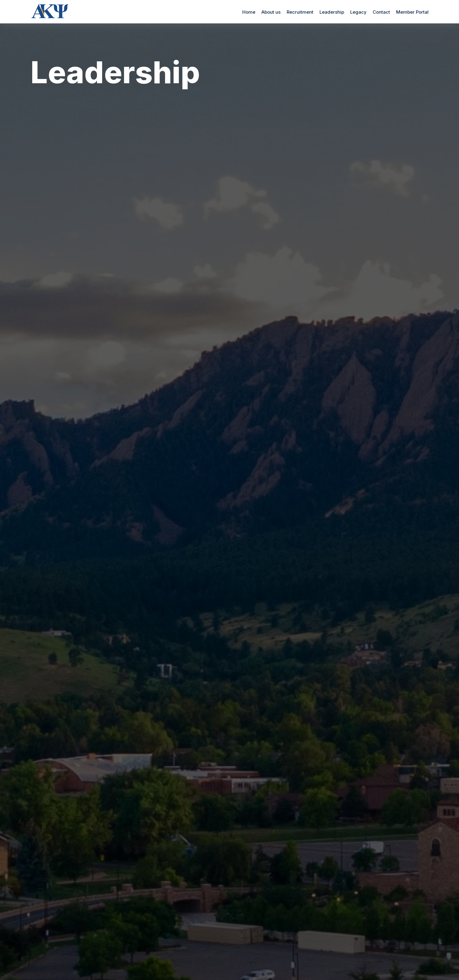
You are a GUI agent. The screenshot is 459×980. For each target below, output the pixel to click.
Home (249, 12)
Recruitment (300, 12)
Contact (381, 12)
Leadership (332, 12)
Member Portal (412, 12)
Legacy (358, 12)
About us (271, 12)
